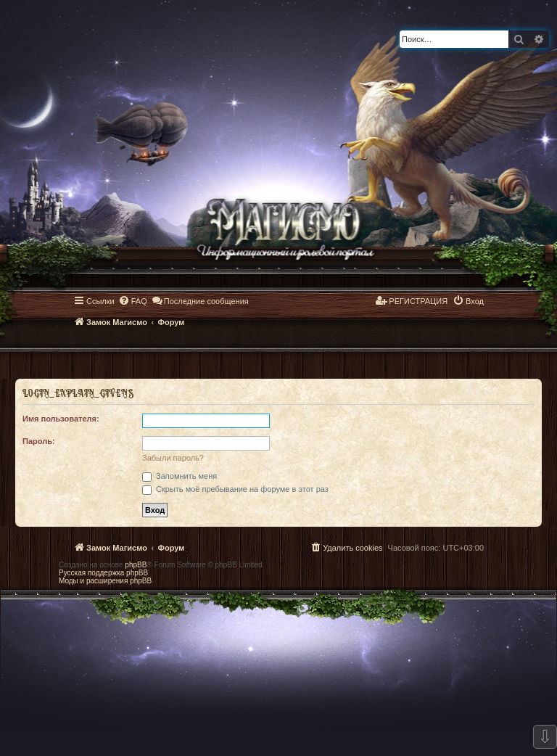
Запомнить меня (180, 476)
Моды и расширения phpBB (105, 581)
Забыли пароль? (173, 458)
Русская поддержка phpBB (103, 573)
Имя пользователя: (61, 419)
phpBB (136, 565)
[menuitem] (133, 301)
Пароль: (39, 441)
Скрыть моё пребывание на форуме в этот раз (235, 489)
